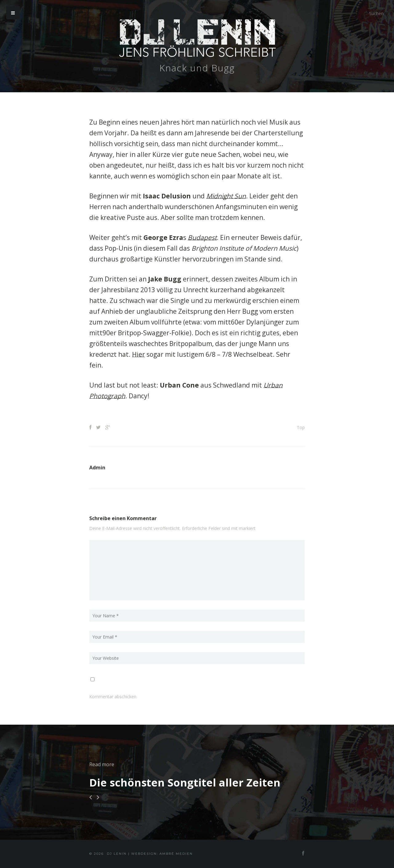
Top (301, 427)
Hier (139, 354)
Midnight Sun (226, 196)
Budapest (202, 237)
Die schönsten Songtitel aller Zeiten (185, 782)
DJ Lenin (117, 854)
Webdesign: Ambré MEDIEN (162, 854)
